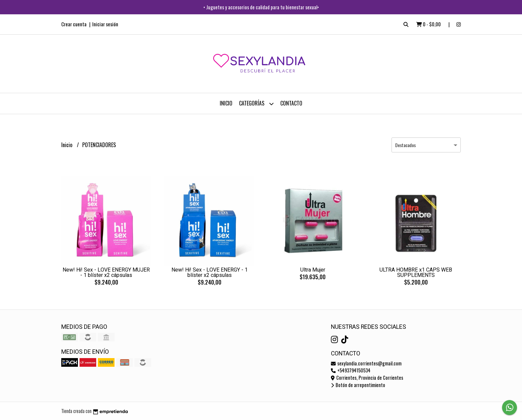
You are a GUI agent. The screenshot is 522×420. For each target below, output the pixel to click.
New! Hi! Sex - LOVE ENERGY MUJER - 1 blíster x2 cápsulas (106, 273)
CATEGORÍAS (256, 104)
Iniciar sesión (105, 24)
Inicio (226, 103)
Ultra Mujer (313, 270)
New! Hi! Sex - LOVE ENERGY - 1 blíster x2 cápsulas (210, 273)
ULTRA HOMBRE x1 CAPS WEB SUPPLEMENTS (416, 273)
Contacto (291, 103)
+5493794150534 (351, 370)
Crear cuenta (74, 24)
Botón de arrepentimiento (358, 385)
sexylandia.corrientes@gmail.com (366, 363)
